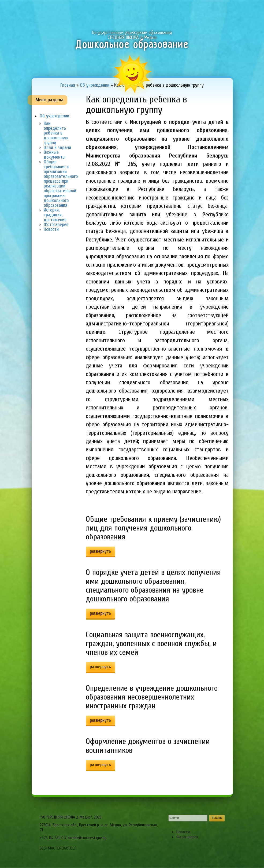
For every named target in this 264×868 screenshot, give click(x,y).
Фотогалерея (56, 224)
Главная (42, 9)
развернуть (100, 551)
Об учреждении (71, 9)
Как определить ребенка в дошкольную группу (56, 133)
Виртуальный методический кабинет (190, 9)
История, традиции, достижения (55, 215)
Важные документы (55, 155)
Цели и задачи (57, 147)
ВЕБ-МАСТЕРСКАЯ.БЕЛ (58, 848)
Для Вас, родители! (150, 9)
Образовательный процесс (109, 9)
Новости (51, 229)
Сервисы (222, 9)
